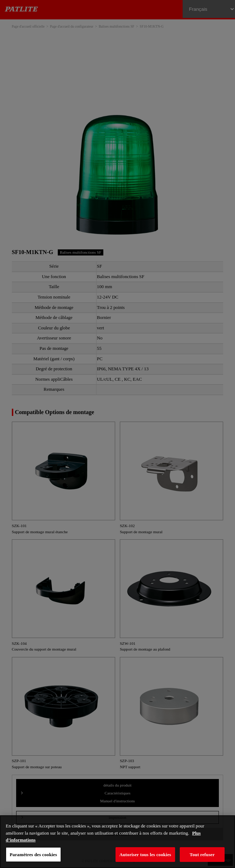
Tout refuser (202, 855)
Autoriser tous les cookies (145, 855)
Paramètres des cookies (33, 855)
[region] (117, 842)
